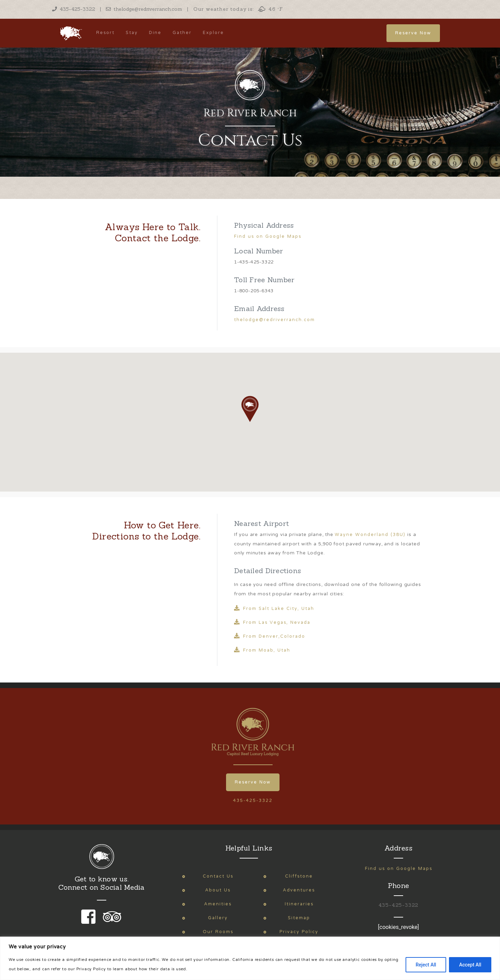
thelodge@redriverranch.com (144, 9)
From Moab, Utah (262, 651)
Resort (105, 33)
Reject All (426, 965)
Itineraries (299, 904)
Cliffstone (299, 876)
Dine (155, 33)
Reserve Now (413, 33)
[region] (250, 958)
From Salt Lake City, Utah (274, 610)
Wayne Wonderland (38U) (370, 535)
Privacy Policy (299, 932)
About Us (218, 890)
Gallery (218, 918)
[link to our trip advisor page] (111, 922)
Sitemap (299, 918)
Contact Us (218, 876)
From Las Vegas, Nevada (272, 623)
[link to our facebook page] (90, 922)
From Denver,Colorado (270, 637)
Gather (182, 33)
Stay (132, 33)
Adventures (299, 890)
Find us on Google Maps (268, 237)
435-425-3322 (74, 9)
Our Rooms (218, 932)
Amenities (218, 904)
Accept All (470, 965)
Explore (213, 33)
